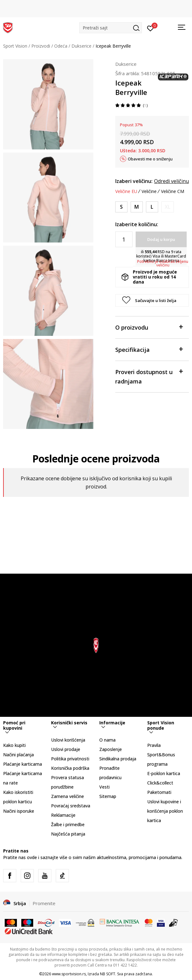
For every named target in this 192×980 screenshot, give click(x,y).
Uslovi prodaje (66, 749)
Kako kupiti (14, 745)
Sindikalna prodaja (118, 759)
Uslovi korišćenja (68, 740)
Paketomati (159, 792)
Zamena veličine (67, 796)
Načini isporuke (19, 811)
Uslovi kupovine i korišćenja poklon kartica (165, 811)
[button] (111, 28)
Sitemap (108, 796)
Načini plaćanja (18, 755)
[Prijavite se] (150, 28)
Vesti (104, 787)
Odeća (61, 46)
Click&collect (160, 783)
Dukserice (81, 46)
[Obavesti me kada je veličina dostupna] (168, 207)
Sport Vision (15, 46)
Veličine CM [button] (173, 191)
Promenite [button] (44, 903)
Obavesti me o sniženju (150, 159)
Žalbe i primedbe (68, 824)
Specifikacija (149, 349)
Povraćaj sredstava (71, 806)
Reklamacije (63, 815)
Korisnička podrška (70, 768)
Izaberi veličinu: (134, 181)
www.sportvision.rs (69, 974)
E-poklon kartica (164, 773)
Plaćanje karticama (23, 764)
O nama (107, 740)
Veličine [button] (149, 191)
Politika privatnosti (70, 759)
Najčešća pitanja (68, 834)
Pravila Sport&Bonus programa (161, 755)
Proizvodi (41, 46)
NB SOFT (108, 974)
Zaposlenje (111, 749)
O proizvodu (149, 327)
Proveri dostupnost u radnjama (149, 376)
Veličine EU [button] (126, 191)
